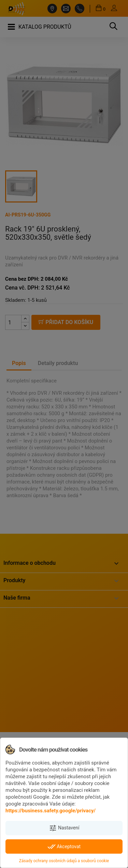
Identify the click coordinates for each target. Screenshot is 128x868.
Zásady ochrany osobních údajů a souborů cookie (64, 861)
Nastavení (64, 828)
